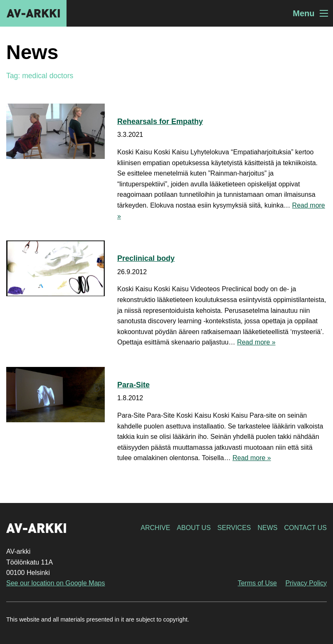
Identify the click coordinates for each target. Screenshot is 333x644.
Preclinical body (146, 258)
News (267, 528)
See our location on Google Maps (55, 583)
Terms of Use (257, 583)
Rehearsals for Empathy (160, 121)
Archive (155, 528)
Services (234, 528)
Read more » (256, 342)
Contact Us (305, 528)
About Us (194, 528)
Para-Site (133, 385)
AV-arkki (33, 13)
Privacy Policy (306, 583)
